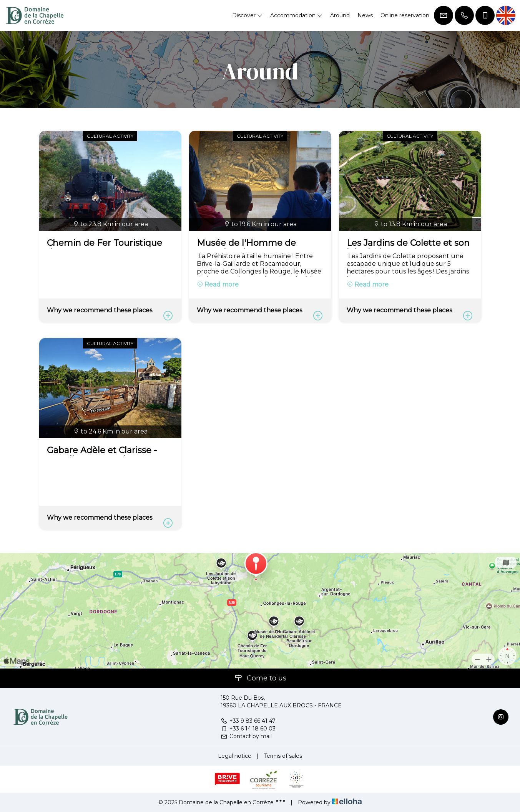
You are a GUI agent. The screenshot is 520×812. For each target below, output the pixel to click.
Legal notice (235, 756)
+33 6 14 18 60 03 (248, 729)
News (365, 15)
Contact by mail (246, 736)
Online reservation (405, 15)
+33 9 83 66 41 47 (248, 721)
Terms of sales (283, 756)
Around (340, 15)
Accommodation (296, 15)
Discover (247, 15)
